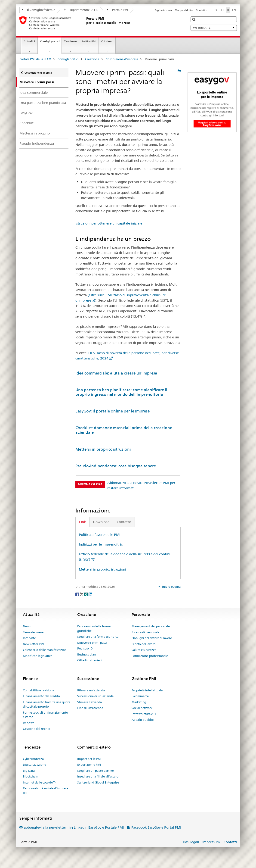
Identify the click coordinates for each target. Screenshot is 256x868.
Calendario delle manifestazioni (45, 650)
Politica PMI (89, 41)
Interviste (29, 638)
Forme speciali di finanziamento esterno (45, 715)
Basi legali (191, 842)
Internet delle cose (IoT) (39, 782)
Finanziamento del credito (41, 696)
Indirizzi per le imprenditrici (101, 544)
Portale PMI (118, 10)
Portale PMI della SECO (35, 59)
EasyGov (26, 113)
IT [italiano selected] (228, 10)
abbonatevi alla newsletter (45, 827)
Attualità (29, 41)
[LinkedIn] (90, 594)
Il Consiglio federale (39, 10)
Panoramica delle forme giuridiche (94, 628)
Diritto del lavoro (143, 644)
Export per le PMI (89, 765)
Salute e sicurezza (144, 650)
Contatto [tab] (124, 522)
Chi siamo (107, 41)
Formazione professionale (150, 656)
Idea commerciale (34, 92)
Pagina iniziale (163, 10)
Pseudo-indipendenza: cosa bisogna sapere (116, 466)
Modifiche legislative (37, 656)
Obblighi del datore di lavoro (152, 638)
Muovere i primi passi (92, 643)
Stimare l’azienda (89, 702)
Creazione (92, 59)
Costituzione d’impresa (122, 59)
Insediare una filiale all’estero (98, 776)
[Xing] (86, 594)
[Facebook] (78, 594)
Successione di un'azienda (95, 696)
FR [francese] (223, 10)
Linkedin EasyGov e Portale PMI (99, 827)
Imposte (29, 723)
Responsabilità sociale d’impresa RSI (45, 790)
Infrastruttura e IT (144, 714)
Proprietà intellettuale (147, 690)
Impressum (211, 842)
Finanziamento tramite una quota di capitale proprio (47, 704)
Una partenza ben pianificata (43, 103)
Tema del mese (33, 632)
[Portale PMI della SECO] (85, 23)
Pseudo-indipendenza (37, 143)
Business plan (86, 654)
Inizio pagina (171, 587)
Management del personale (151, 626)
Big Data (29, 771)
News (27, 626)
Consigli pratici (51, 43)
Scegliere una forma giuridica (98, 637)
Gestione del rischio (37, 729)
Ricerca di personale (145, 632)
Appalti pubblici (143, 720)
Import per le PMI (89, 759)
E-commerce (140, 696)
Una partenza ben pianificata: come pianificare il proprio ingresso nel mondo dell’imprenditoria (121, 392)
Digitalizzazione (34, 765)
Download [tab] (101, 522)
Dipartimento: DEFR (81, 10)
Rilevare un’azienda (91, 690)
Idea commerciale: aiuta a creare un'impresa (116, 373)
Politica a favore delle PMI (100, 535)
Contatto (201, 10)
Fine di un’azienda (90, 708)
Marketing (139, 702)
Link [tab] (82, 522)
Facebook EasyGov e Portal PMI (156, 827)
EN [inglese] (234, 10)
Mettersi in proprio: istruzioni (103, 449)
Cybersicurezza (33, 759)
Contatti (230, 842)
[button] (194, 20)
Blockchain (31, 776)
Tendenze (70, 41)
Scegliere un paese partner (96, 771)
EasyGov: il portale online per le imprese (113, 411)
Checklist (26, 123)
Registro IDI (85, 648)
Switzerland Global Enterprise (98, 782)
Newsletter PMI (34, 644)
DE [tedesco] (216, 10)
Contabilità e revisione (39, 690)
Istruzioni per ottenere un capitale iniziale (109, 223)
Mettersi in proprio (35, 133)
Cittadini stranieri (89, 660)
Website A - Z (214, 28)
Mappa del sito (184, 10)
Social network (142, 708)
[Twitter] (82, 594)
